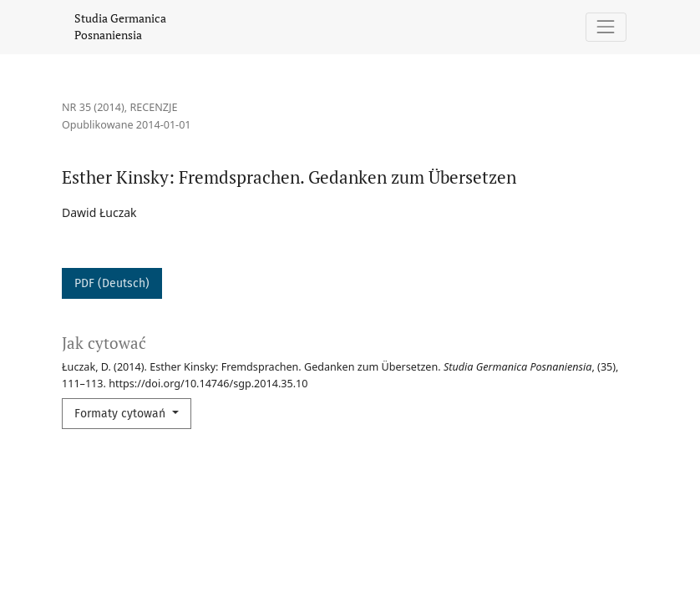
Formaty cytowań (122, 414)
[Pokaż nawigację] (606, 27)
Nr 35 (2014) (93, 107)
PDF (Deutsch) (112, 283)
